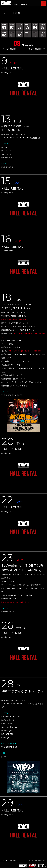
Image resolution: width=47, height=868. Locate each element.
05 (27, 26)
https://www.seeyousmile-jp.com (16, 602)
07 (12, 26)
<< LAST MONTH (9, 49)
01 (12, 34)
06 (20, 26)
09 (4, 26)
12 (20, 34)
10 (35, 34)
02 (4, 34)
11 (27, 34)
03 (43, 26)
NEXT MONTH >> (37, 49)
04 (35, 26)
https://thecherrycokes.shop (14, 319)
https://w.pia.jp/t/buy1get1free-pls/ (25, 351)
